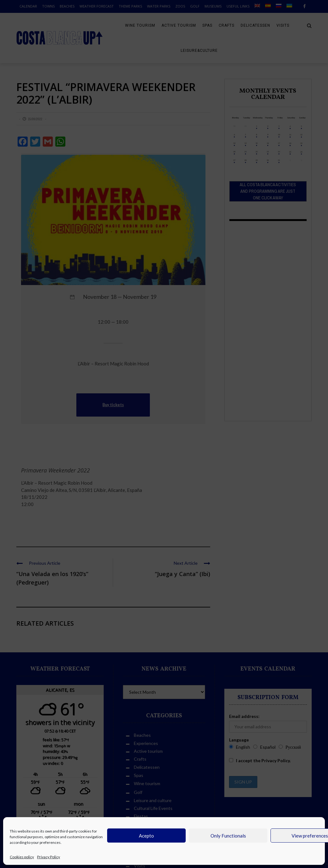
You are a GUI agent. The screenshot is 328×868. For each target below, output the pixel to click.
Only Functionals (228, 836)
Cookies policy (22, 857)
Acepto (146, 836)
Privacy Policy (49, 857)
